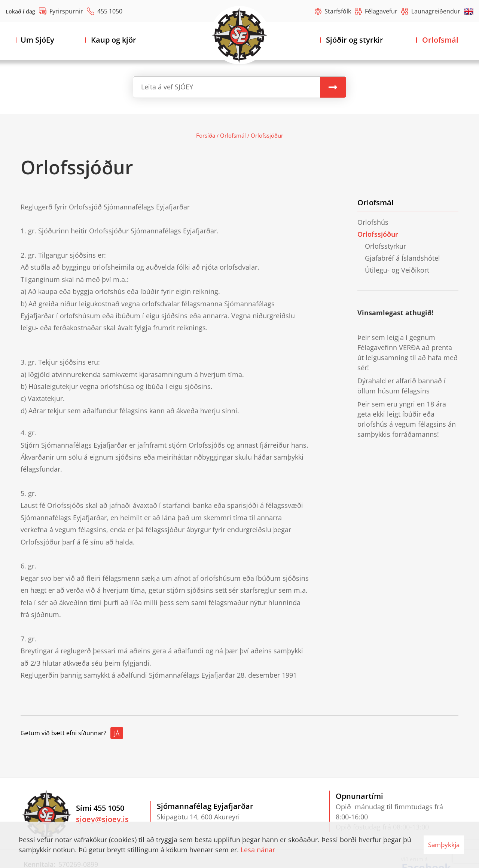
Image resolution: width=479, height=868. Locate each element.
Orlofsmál (233, 135)
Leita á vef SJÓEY (167, 87)
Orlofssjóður (267, 135)
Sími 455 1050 (100, 808)
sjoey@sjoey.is (102, 819)
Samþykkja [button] (444, 845)
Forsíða (206, 135)
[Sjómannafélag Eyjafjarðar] (240, 35)
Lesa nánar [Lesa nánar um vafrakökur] (258, 850)
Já (117, 733)
